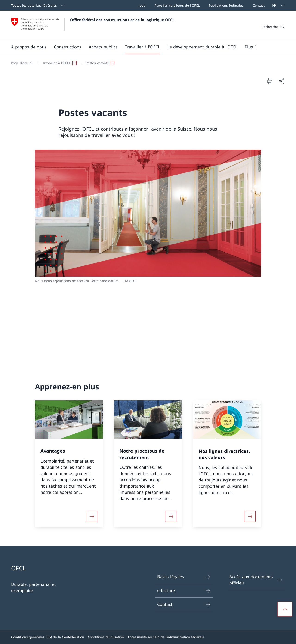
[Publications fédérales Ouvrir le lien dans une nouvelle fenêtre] (225, 5)
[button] (29, 47)
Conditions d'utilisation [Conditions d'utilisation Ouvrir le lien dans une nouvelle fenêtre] (106, 637)
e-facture (184, 591)
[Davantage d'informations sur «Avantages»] (92, 516)
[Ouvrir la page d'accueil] (93, 25)
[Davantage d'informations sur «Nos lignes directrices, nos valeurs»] (250, 516)
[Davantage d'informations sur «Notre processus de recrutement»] (171, 516)
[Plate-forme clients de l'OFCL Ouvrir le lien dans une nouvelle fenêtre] (176, 5)
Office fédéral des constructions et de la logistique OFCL (122, 20)
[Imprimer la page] (270, 81)
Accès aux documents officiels (256, 580)
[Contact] (258, 5)
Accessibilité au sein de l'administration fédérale (166, 637)
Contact (184, 604)
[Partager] (282, 81)
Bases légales (184, 577)
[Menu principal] (144, 47)
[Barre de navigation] (201, 5)
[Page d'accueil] (22, 63)
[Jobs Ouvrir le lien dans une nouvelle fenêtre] (141, 5)
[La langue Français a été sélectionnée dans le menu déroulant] (277, 5)
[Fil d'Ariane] (146, 63)
